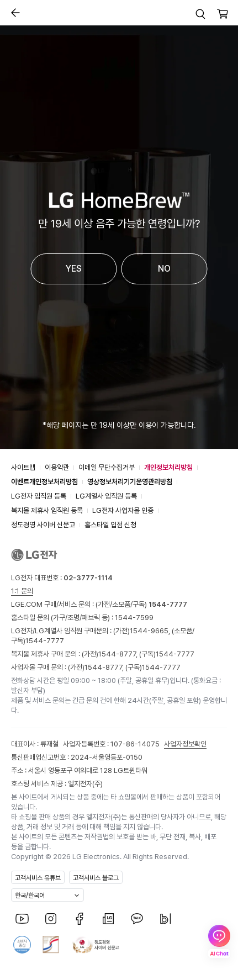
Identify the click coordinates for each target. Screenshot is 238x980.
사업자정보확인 (185, 744)
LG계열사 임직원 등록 (106, 496)
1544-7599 (134, 618)
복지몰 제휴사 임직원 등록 (47, 510)
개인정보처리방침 (168, 467)
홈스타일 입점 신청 (110, 525)
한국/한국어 (30, 896)
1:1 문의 (22, 591)
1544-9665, (151, 631)
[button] (200, 14)
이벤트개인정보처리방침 (44, 482)
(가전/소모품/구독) (141, 604)
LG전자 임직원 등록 (39, 496)
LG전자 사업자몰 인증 (123, 510)
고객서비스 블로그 (96, 878)
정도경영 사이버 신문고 (43, 525)
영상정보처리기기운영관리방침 (130, 482)
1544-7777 (45, 641)
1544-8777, (119, 654)
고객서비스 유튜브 (38, 878)
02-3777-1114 (88, 578)
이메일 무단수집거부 (107, 467)
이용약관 (57, 467)
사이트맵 (23, 467)
